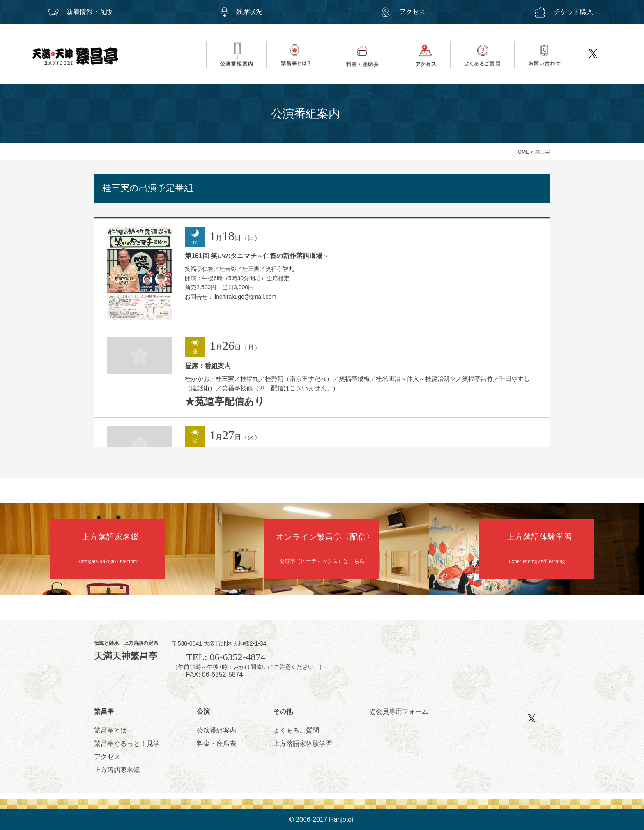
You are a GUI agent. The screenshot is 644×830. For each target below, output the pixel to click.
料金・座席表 (216, 744)
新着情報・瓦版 (80, 12)
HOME (522, 152)
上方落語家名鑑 (117, 770)
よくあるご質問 (296, 730)
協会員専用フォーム (399, 711)
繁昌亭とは (110, 730)
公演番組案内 (216, 730)
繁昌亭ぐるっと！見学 (127, 744)
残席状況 (241, 12)
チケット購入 (563, 12)
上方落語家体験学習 (303, 744)
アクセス (402, 12)
